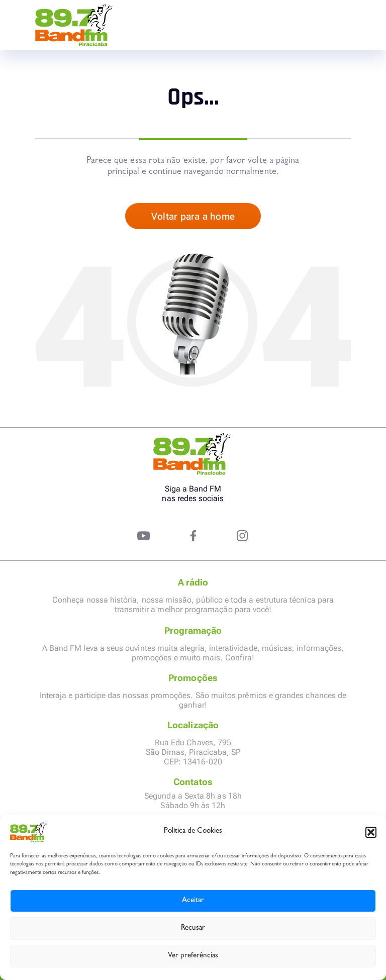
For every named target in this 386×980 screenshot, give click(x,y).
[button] (371, 832)
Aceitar (193, 901)
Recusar (193, 928)
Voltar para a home (193, 216)
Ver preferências (193, 956)
